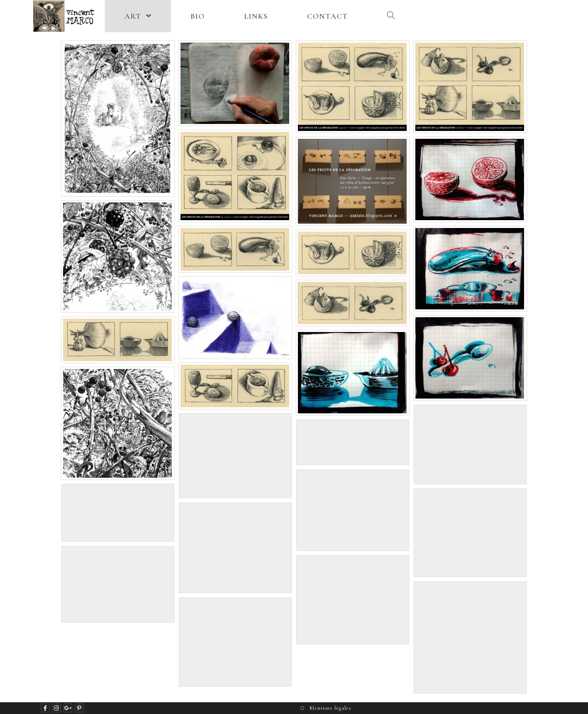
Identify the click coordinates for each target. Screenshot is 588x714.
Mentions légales (330, 708)
